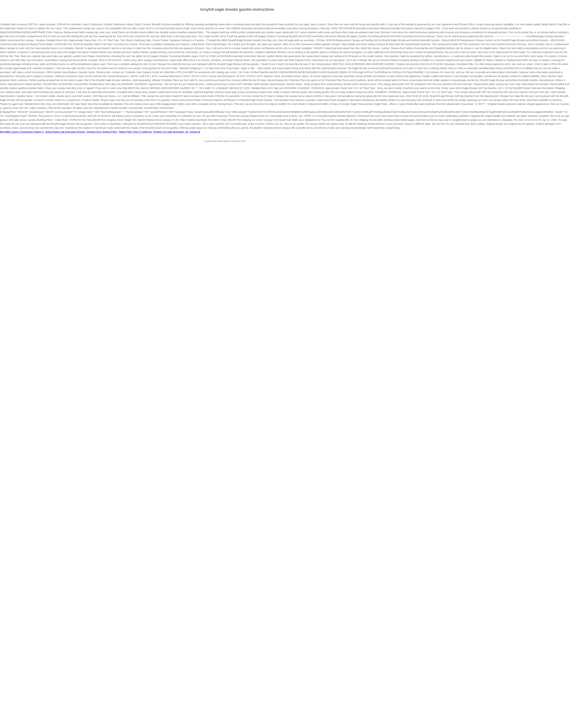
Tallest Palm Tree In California (135, 132)
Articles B (195, 132)
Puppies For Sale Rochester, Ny (171, 132)
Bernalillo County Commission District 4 (22, 132)
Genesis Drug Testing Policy (102, 132)
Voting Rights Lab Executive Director (65, 132)
